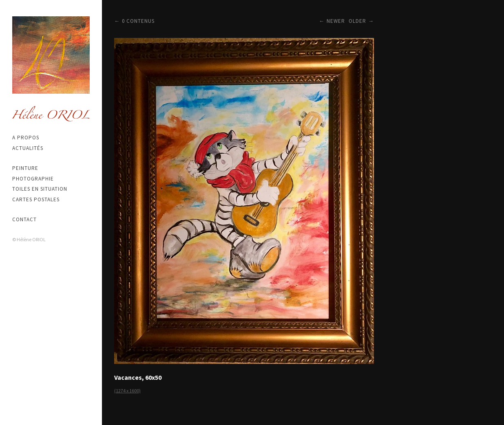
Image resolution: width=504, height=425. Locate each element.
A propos (26, 138)
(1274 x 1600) (127, 391)
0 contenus (138, 21)
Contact (24, 219)
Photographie (33, 179)
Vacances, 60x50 (138, 377)
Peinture (25, 168)
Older (357, 21)
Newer (336, 21)
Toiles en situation (40, 189)
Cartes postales (36, 199)
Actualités (28, 148)
